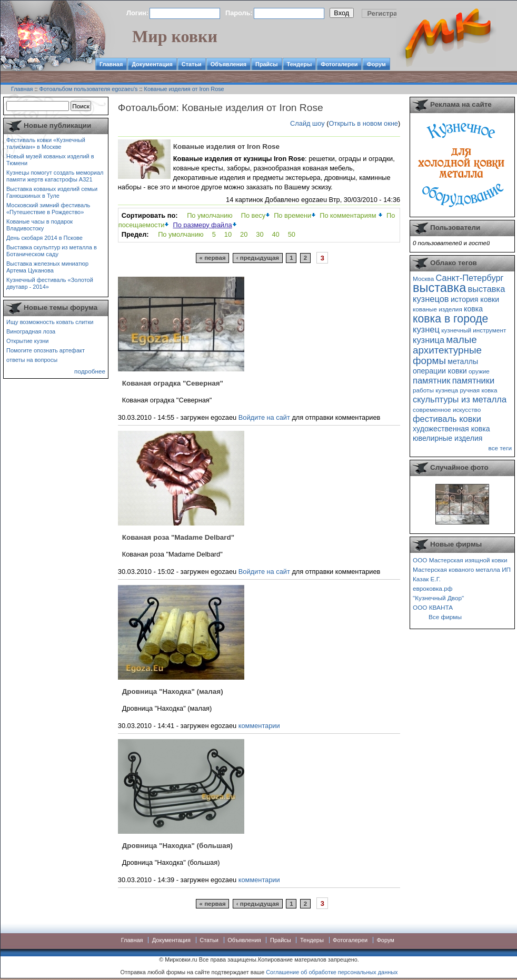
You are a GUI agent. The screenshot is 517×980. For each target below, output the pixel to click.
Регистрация (389, 13)
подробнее (90, 371)
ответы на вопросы (32, 360)
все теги (500, 448)
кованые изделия (438, 309)
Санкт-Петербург (469, 278)
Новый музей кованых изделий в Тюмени (50, 160)
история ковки (475, 299)
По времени (292, 215)
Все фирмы (445, 617)
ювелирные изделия (448, 438)
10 (228, 234)
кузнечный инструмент (474, 330)
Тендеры (300, 64)
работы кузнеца (435, 390)
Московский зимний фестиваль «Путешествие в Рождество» (48, 209)
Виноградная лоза (31, 331)
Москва (423, 279)
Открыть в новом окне (364, 123)
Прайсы (267, 64)
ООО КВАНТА (433, 607)
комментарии (259, 726)
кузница (429, 340)
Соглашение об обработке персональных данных (332, 972)
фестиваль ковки (447, 419)
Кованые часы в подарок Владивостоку (39, 225)
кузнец (426, 329)
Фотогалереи (339, 64)
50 (292, 234)
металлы (463, 361)
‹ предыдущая (258, 258)
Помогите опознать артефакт (46, 350)
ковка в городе (450, 319)
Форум (376, 64)
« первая (213, 258)
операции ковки (440, 371)
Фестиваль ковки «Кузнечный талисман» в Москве (46, 143)
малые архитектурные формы (447, 350)
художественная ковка (451, 429)
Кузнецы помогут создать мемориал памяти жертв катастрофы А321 (55, 176)
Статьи (192, 64)
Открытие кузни (28, 341)
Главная (111, 64)
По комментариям (349, 215)
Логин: (137, 13)
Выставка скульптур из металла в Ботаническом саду (52, 251)
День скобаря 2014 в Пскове (44, 238)
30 (260, 234)
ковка (473, 309)
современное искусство (447, 410)
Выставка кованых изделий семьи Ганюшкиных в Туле (52, 192)
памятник (431, 380)
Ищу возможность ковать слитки (50, 322)
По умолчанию (210, 215)
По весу (253, 215)
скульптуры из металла (460, 399)
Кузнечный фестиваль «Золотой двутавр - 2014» (50, 283)
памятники (474, 380)
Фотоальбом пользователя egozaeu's (89, 89)
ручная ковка (478, 390)
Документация (152, 64)
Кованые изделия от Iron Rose (184, 89)
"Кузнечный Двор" (438, 598)
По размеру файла (202, 225)
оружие (479, 371)
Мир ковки (175, 36)
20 (244, 234)
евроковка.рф (433, 588)
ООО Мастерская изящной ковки (460, 560)
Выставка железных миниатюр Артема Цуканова (47, 267)
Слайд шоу (307, 123)
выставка (439, 288)
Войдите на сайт (264, 417)
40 (276, 234)
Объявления (228, 64)
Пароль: (239, 13)
